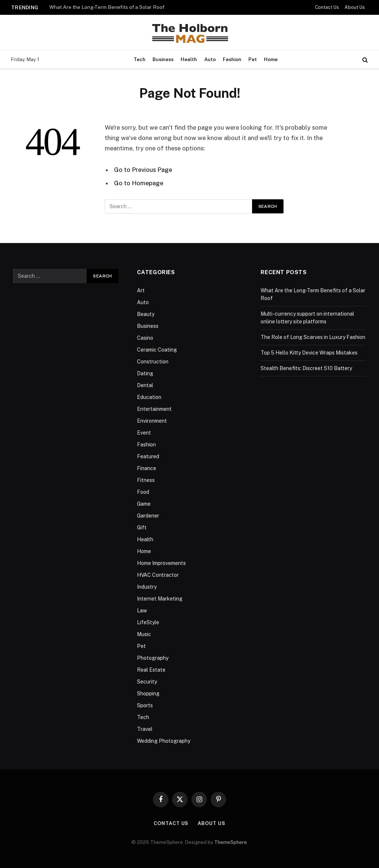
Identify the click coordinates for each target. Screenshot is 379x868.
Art (141, 290)
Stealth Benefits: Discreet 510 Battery (306, 368)
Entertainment (154, 409)
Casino (145, 338)
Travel (145, 729)
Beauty (146, 314)
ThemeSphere (231, 842)
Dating (145, 373)
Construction (153, 362)
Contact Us (327, 7)
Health (189, 59)
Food (143, 492)
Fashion (232, 59)
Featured (148, 456)
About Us (355, 7)
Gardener (148, 516)
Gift (142, 528)
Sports (145, 705)
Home (271, 59)
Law (142, 611)
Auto (210, 59)
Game (144, 504)
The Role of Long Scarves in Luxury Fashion (313, 337)
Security (147, 682)
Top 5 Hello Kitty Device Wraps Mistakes (309, 353)
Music (144, 634)
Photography (153, 658)
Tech (140, 59)
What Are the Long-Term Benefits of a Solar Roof (107, 7)
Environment (152, 421)
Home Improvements (161, 563)
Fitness (146, 480)
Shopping (148, 694)
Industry (147, 587)
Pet (253, 59)
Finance (147, 468)
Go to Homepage (139, 183)
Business (163, 59)
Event (144, 433)
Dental (145, 385)
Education (149, 397)
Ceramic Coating (157, 350)
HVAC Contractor (158, 575)
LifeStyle (148, 622)
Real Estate (151, 670)
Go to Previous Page (143, 170)
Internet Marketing (160, 599)
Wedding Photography (164, 741)
